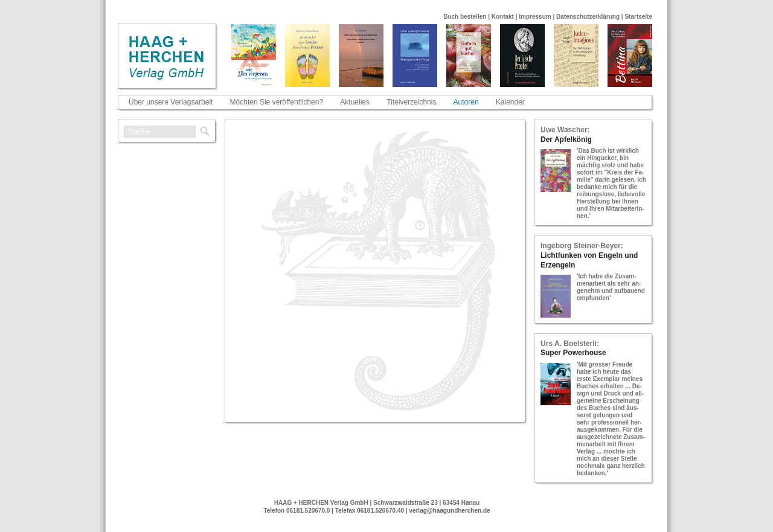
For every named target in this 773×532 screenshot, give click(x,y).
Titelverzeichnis (411, 102)
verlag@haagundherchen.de (449, 511)
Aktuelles (355, 102)
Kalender (510, 102)
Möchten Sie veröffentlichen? (277, 102)
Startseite (638, 17)
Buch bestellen (465, 17)
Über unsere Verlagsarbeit (171, 102)
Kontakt (503, 17)
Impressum (535, 17)
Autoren (466, 102)
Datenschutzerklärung (588, 17)
